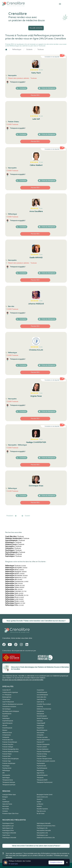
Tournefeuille (17, 595)
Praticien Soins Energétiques (11, 759)
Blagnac (15, 603)
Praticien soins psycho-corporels (46, 761)
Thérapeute (40, 778)
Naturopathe (40, 733)
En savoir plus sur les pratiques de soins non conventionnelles (23, 680)
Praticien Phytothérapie (43, 752)
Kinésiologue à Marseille (9, 838)
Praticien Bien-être (8, 740)
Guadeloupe (6, 802)
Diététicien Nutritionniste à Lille (46, 838)
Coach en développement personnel (13, 704)
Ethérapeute (40, 714)
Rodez (15, 601)
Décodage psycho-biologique (11, 711)
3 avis (41, 301)
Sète (14, 583)
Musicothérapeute (42, 730)
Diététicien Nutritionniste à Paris (46, 826)
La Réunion (40, 804)
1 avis (41, 439)
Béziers (15, 574)
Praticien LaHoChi (42, 747)
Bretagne (5, 797)
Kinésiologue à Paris (8, 831)
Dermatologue (6, 709)
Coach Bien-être (41, 699)
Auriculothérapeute (42, 695)
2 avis (41, 347)
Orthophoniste (7, 735)
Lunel (14, 599)
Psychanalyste (41, 763)
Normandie (6, 809)
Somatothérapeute (42, 775)
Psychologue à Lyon (42, 835)
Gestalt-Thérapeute (42, 718)
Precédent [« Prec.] (12, 516)
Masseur (5, 730)
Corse (4, 799)
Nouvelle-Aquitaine (42, 809)
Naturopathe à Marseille (44, 831)
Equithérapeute (7, 714)
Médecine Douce (7, 733)
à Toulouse (14, 536)
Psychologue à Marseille (9, 833)
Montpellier (16, 568)
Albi (14, 580)
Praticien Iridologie (8, 747)
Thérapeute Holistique (9, 782)
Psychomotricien (41, 766)
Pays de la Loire (41, 811)
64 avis (41, 70)
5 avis (41, 208)
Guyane (39, 802)
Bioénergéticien (7, 697)
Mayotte (39, 806)
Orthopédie (40, 735)
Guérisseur (40, 721)
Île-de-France (41, 814)
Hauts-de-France (7, 804)
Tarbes (15, 587)
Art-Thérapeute (7, 695)
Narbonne (16, 578)
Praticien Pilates (7, 754)
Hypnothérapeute (7, 723)
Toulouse (41, 49)
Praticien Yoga (6, 761)
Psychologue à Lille (42, 828)
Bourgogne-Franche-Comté (45, 795)
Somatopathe (6, 775)
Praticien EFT (41, 742)
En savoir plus (13, 864)
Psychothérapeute (42, 768)
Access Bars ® (6, 690)
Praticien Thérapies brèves (44, 759)
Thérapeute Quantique (9, 785)
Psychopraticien (7, 768)
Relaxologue (40, 771)
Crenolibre (6, 638)
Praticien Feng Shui (8, 744)
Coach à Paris (6, 835)
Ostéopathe (6, 737)
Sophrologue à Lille (8, 828)
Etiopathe (5, 716)
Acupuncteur (40, 690)
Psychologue (6, 766)
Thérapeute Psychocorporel (45, 782)
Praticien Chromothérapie (10, 742)
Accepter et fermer (56, 862)
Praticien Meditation (43, 749)
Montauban (16, 576)
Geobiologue (6, 718)
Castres (15, 585)
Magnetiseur (40, 728)
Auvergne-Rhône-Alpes (9, 795)
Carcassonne (17, 581)
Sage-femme (40, 773)
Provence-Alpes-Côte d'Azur (10, 814)
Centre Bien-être (42, 697)
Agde (14, 593)
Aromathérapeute (42, 692)
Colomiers (16, 591)
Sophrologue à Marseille (44, 823)
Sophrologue (6, 778)
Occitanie (29, 49)
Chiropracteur (6, 699)
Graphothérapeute (8, 721)
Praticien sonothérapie (9, 763)
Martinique (6, 806)
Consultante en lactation (9, 707)
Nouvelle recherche (36, 28)
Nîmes (14, 570)
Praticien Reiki (6, 756)
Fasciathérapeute (42, 716)
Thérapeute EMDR (42, 780)
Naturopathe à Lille (42, 833)
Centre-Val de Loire (42, 797)
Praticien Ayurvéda (42, 737)
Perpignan (16, 572)
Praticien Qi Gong (42, 754)
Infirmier (5, 726)
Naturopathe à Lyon (8, 826)
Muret (14, 597)
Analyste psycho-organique (10, 692)
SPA (4, 773)
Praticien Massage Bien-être (10, 749)
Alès (14, 589)
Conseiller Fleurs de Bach (44, 704)
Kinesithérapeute (7, 728)
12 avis (41, 162)
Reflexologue (17, 49)
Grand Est (40, 799)
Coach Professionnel (8, 702)
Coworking (40, 707)
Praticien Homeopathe (43, 744)
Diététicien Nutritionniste (44, 709)
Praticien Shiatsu (42, 756)
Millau (14, 605)
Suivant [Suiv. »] (25, 516)
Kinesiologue (40, 726)
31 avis (41, 116)
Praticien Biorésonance (43, 740)
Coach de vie (40, 702)
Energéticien (40, 711)
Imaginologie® (41, 723)
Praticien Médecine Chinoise (10, 752)
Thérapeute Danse (8, 780)
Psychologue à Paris (8, 823)
